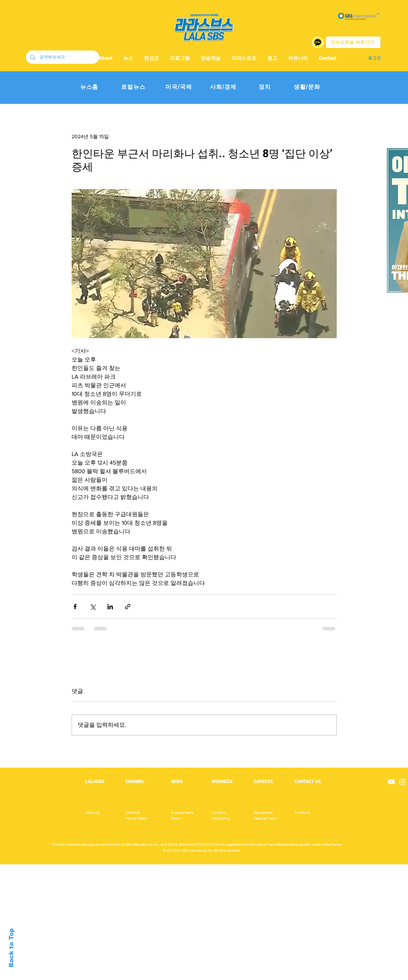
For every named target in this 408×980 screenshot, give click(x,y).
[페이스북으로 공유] (75, 607)
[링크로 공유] (128, 607)
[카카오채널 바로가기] (353, 42)
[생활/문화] (307, 87)
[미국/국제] (179, 87)
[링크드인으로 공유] (110, 607)
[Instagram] (402, 782)
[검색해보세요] (62, 57)
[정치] (265, 87)
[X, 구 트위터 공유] (93, 607)
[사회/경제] (223, 87)
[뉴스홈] (89, 87)
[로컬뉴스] (133, 87)
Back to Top (11, 948)
